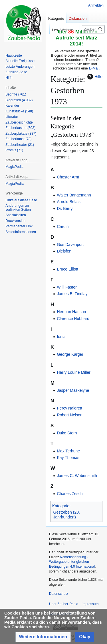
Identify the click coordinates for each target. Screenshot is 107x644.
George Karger (70, 354)
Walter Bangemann (74, 195)
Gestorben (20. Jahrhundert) (67, 515)
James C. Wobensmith (77, 476)
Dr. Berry (65, 208)
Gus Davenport (70, 245)
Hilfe (94, 77)
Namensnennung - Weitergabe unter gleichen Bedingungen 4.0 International (72, 562)
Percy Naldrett (69, 408)
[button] (43, 637)
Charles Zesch (70, 494)
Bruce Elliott (67, 269)
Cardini (63, 226)
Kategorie (61, 506)
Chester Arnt (68, 177)
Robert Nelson (70, 415)
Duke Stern (67, 433)
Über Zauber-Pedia (64, 604)
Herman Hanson (71, 312)
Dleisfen (64, 251)
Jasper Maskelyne (73, 390)
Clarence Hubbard (73, 319)
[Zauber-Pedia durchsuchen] (93, 29)
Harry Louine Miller (73, 372)
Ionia (61, 337)
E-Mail (94, 68)
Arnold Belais (69, 202)
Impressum (90, 604)
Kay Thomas (68, 458)
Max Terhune (68, 451)
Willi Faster (67, 287)
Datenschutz (59, 594)
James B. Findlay (72, 294)
